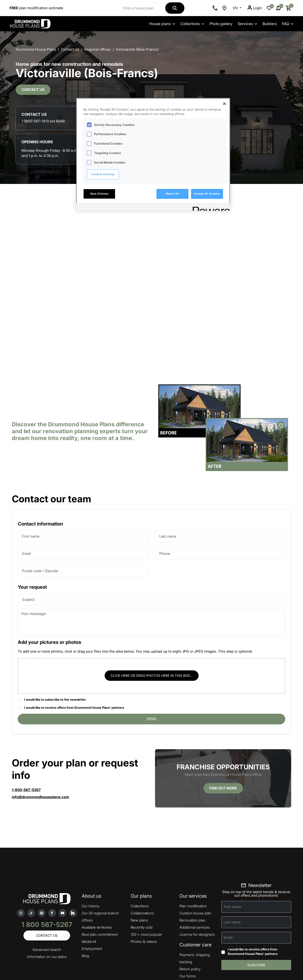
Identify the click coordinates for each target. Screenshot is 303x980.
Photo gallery (221, 24)
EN (236, 8)
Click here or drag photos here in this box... (152, 625)
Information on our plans (47, 906)
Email (27, 503)
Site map (186, 933)
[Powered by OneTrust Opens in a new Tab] (210, 208)
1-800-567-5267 (26, 740)
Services (247, 24)
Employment (92, 898)
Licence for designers (197, 884)
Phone (165, 503)
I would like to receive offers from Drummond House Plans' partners (74, 658)
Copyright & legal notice (150, 959)
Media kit (89, 891)
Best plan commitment (100, 884)
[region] (153, 154)
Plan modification (193, 856)
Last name (168, 486)
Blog (85, 906)
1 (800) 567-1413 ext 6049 (229, 71)
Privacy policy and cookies (111, 959)
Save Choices (99, 194)
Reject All (172, 194)
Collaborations (142, 863)
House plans (162, 24)
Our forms (188, 926)
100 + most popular (146, 884)
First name (31, 486)
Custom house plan (195, 863)
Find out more (223, 738)
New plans (139, 870)
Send (152, 669)
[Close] (224, 104)
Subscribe (256, 915)
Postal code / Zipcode (40, 521)
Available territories (97, 877)
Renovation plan (192, 870)
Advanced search (47, 899)
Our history (91, 856)
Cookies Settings (103, 174)
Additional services (195, 877)
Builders (270, 24)
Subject (28, 549)
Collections (192, 24)
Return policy (190, 919)
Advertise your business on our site (38, 952)
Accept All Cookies (207, 194)
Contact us (33, 101)
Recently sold (142, 877)
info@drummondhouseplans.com (40, 747)
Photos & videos (144, 891)
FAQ (288, 24)
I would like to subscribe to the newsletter (55, 649)
